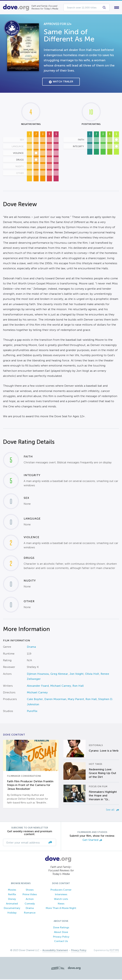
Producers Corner (61, 891)
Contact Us (61, 942)
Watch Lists (61, 900)
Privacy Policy (61, 937)
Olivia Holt (92, 674)
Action (30, 900)
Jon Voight (76, 674)
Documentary (12, 909)
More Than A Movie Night (61, 909)
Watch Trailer (61, 83)
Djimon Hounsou (38, 674)
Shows (30, 891)
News (61, 904)
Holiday (12, 913)
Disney (12, 900)
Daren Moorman (55, 700)
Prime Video (30, 895)
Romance (30, 913)
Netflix (12, 895)
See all (112, 810)
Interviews (61, 895)
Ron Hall (78, 686)
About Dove (61, 933)
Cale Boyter (35, 700)
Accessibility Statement (55, 951)
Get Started (92, 841)
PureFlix (32, 712)
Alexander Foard (38, 686)
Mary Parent (76, 700)
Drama (31, 648)
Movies (12, 891)
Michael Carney (61, 686)
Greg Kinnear (59, 674)
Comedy (30, 904)
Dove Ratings (61, 928)
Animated (12, 904)
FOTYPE (114, 951)
